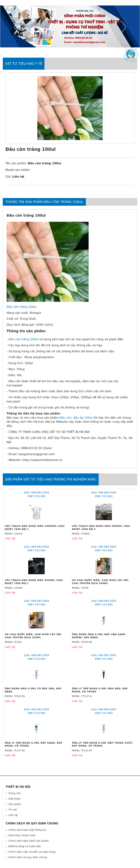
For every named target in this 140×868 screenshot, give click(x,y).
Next (124, 27)
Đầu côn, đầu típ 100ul (76, 418)
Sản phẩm (15, 804)
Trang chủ (15, 793)
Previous (16, 27)
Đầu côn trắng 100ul (22, 307)
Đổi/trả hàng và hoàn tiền (25, 846)
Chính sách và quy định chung (28, 857)
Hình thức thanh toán (22, 835)
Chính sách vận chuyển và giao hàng (32, 852)
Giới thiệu (14, 799)
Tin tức (13, 810)
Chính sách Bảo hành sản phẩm (29, 841)
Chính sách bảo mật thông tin (27, 830)
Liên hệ (13, 815)
